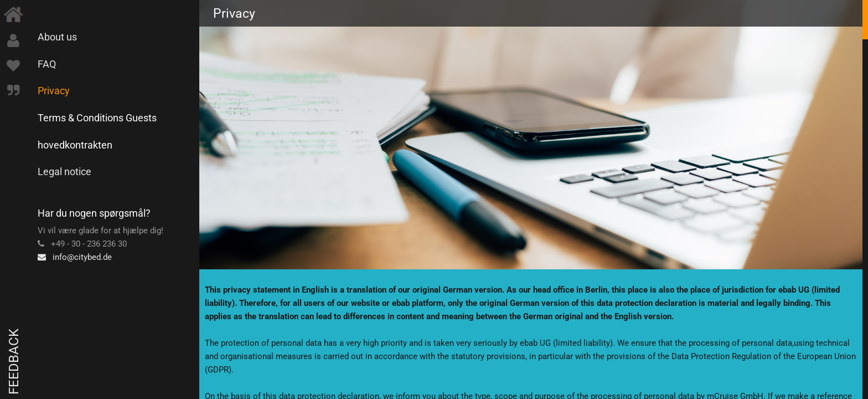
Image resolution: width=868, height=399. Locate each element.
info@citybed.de (75, 257)
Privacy (54, 91)
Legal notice (64, 172)
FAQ (47, 64)
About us (57, 37)
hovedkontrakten (75, 145)
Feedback (14, 362)
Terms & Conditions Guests (97, 118)
